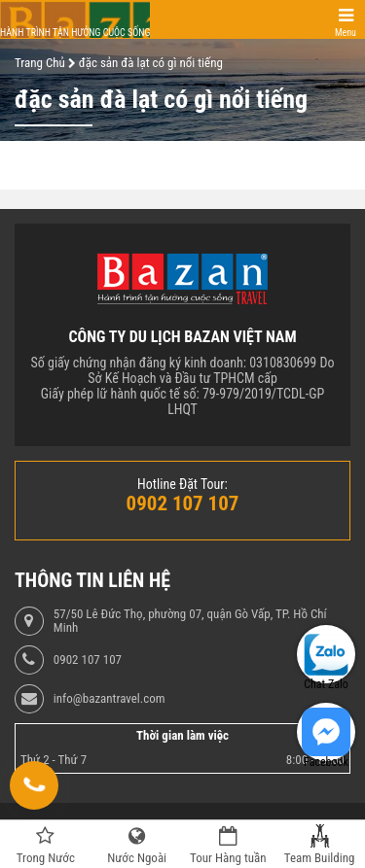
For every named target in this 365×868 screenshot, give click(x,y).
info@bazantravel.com (109, 699)
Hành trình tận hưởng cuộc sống (75, 33)
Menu (346, 33)
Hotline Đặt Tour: (182, 484)
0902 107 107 (88, 660)
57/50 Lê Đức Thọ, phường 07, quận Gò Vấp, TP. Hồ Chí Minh (190, 621)
